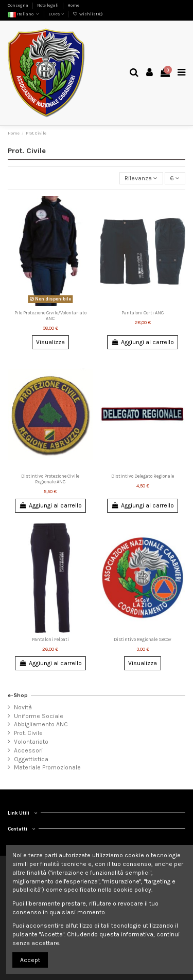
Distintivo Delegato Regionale (143, 476)
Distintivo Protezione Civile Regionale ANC (50, 479)
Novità (23, 707)
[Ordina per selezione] (141, 178)
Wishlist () (87, 14)
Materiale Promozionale (47, 767)
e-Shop (18, 695)
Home (73, 5)
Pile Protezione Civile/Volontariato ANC (50, 315)
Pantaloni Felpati (50, 639)
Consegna (19, 5)
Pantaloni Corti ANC (143, 313)
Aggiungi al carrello (142, 342)
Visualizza (50, 342)
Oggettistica (31, 759)
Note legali (48, 5)
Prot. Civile (28, 733)
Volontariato (31, 742)
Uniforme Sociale (39, 716)
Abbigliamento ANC (41, 724)
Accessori (28, 750)
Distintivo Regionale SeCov (143, 639)
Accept (30, 960)
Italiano (24, 14)
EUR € (56, 14)
